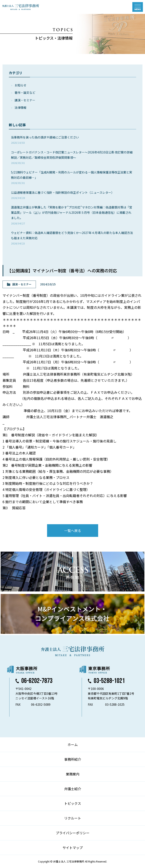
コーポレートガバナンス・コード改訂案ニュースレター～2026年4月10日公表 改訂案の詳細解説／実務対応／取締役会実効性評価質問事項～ (72, 157)
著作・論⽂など (25, 93)
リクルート (73, 818)
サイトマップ (73, 848)
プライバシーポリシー (73, 833)
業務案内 (73, 774)
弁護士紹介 (73, 789)
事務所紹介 (73, 759)
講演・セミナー (25, 100)
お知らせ (20, 85)
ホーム (73, 744)
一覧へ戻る (73, 531)
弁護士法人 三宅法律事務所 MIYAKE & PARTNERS (21, 7)
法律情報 (20, 107)
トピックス (73, 803)
